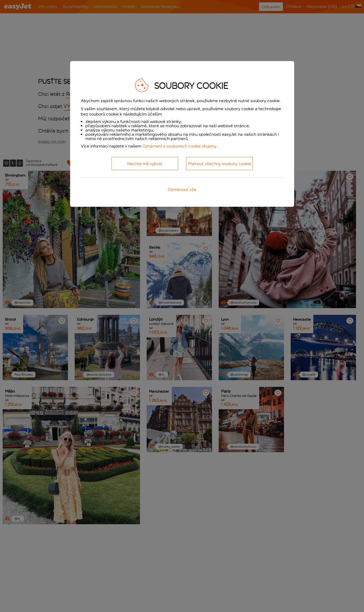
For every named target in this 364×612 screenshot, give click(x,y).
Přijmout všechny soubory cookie (219, 164)
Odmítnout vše (182, 190)
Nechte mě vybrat (145, 164)
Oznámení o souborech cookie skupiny (179, 146)
